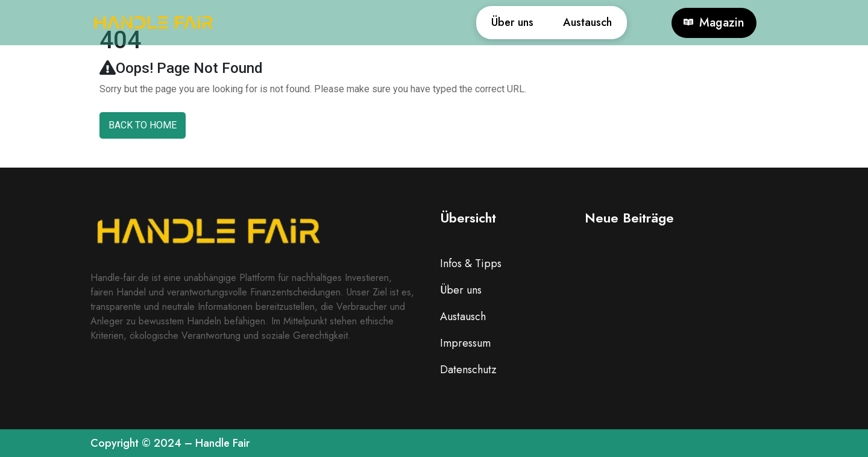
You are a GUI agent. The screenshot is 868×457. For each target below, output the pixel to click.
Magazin (714, 23)
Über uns (495, 23)
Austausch (582, 23)
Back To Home (143, 125)
